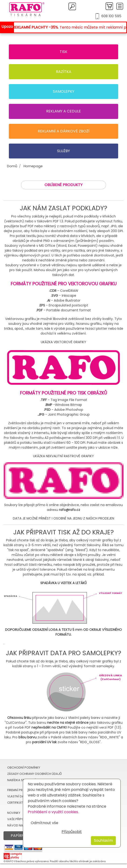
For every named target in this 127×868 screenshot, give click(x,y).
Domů (12, 166)
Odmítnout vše (45, 823)
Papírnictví (22, 836)
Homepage (33, 166)
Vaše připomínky (20, 819)
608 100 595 (111, 16)
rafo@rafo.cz (70, 510)
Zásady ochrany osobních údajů (34, 774)
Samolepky (64, 91)
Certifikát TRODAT (21, 803)
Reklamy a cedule (63, 111)
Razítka (64, 72)
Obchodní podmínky (24, 768)
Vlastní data (17, 796)
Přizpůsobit (72, 832)
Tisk (63, 52)
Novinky (14, 813)
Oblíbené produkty (63, 185)
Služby (63, 151)
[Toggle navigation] (120, 6)
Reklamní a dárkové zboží (64, 131)
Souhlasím (103, 840)
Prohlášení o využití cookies (53, 812)
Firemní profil (18, 790)
